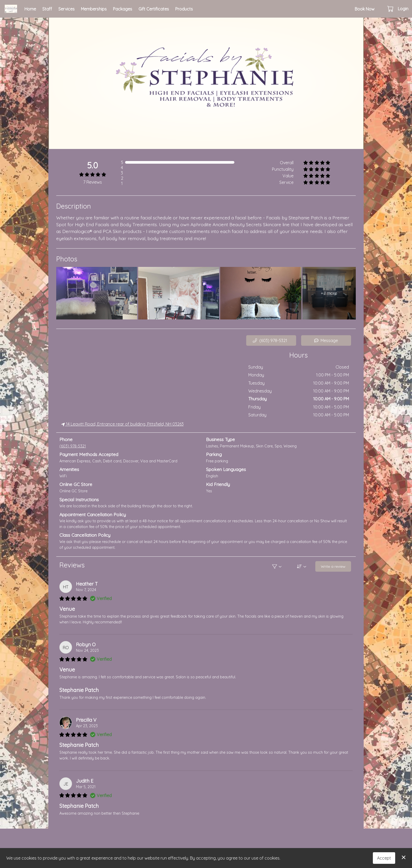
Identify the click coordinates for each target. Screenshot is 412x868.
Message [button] (326, 340)
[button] (391, 9)
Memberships (94, 9)
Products (184, 9)
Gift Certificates (154, 9)
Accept (384, 858)
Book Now (365, 9)
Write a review (333, 566)
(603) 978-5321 (73, 446)
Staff (47, 9)
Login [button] (403, 9)
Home (30, 9)
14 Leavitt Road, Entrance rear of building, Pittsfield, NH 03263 (122, 424)
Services (66, 9)
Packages (123, 9)
